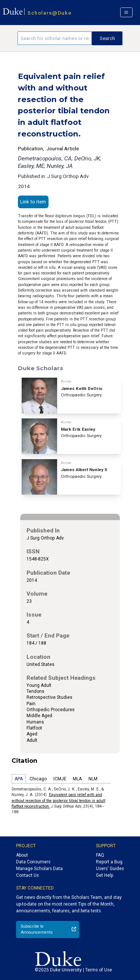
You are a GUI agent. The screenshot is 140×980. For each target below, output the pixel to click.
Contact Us (27, 875)
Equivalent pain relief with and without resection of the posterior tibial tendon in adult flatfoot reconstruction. (58, 801)
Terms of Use (99, 970)
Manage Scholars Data (39, 869)
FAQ (100, 855)
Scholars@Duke (49, 13)
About (22, 855)
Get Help (105, 875)
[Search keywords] (55, 38)
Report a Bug (109, 862)
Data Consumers (33, 862)
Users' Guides (110, 869)
